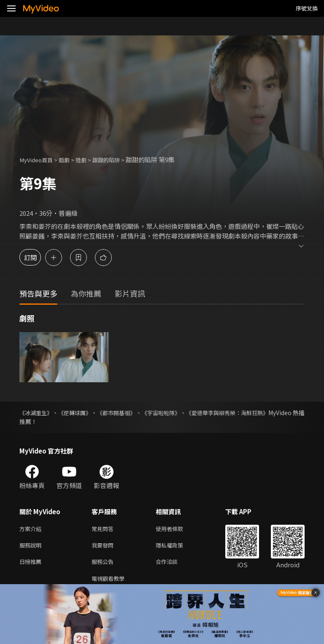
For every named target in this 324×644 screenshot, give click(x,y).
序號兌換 (307, 8)
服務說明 (32, 547)
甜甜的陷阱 (117, 160)
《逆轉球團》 (84, 413)
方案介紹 (32, 529)
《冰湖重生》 (37, 413)
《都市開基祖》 (132, 413)
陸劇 (89, 160)
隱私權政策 (177, 547)
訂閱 (36, 257)
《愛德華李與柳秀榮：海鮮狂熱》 (260, 413)
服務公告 (104, 565)
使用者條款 (177, 529)
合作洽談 (173, 565)
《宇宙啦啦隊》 (185, 413)
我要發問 (104, 547)
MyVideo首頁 (39, 160)
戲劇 (70, 160)
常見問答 (104, 529)
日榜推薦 (32, 565)
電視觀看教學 (111, 582)
